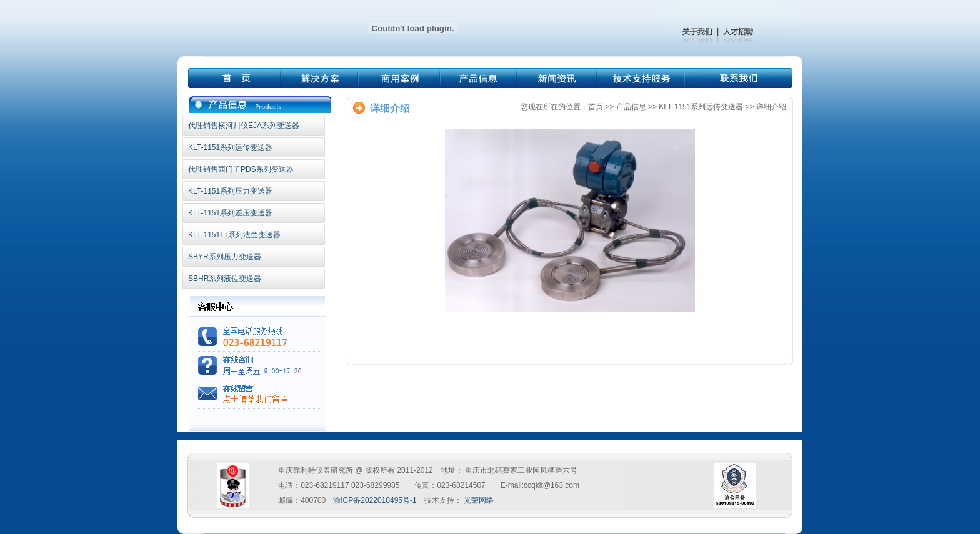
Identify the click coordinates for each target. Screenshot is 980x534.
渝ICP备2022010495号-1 (375, 500)
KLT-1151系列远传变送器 (230, 147)
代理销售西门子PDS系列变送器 (241, 169)
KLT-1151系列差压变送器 (230, 213)
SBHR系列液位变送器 (225, 279)
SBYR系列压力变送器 (225, 257)
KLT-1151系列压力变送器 (230, 191)
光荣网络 (479, 500)
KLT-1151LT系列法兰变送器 (234, 235)
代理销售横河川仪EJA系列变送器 (244, 126)
